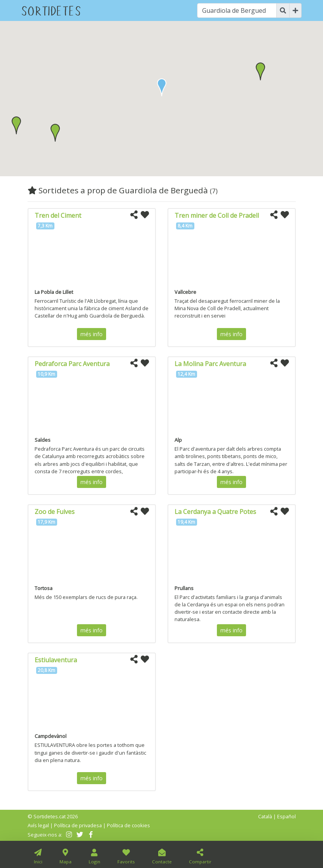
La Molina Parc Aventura (210, 364)
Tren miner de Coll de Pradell (217, 215)
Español (286, 816)
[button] (260, 71)
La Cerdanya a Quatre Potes (215, 512)
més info (92, 334)
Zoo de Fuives (55, 512)
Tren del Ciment (58, 215)
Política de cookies (128, 825)
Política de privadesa (78, 825)
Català (265, 816)
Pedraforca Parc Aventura (72, 364)
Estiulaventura (56, 660)
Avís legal (38, 825)
